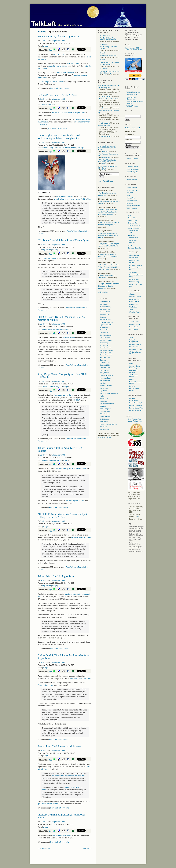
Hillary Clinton (104, 373)
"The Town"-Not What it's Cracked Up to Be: (107, 161)
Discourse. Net (134, 260)
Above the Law (134, 255)
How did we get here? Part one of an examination (108, 86)
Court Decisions (105, 338)
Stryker (52, 387)
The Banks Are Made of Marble (109, 99)
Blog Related (104, 327)
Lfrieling (104, 151)
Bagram (45, 104)
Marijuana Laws (132, 95)
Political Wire (132, 240)
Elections (103, 360)
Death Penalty (104, 345)
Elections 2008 (105, 365)
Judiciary (103, 383)
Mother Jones (134, 304)
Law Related (104, 388)
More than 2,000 (73, 64)
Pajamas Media (134, 324)
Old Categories (105, 411)
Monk (139, 516)
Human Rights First (136, 405)
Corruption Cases (106, 335)
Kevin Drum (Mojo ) (134, 228)
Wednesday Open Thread (108, 56)
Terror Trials (104, 422)
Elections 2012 (105, 312)
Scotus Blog (133, 272)
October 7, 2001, (59, 54)
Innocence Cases (106, 378)
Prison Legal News (136, 411)
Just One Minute (135, 322)
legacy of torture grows (64, 197)
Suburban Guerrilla (134, 248)
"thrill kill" (46, 387)
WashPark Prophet (136, 349)
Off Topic (103, 406)
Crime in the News (106, 340)
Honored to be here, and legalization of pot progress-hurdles (108, 148)
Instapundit (130, 203)
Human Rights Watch (136, 408)
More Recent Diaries (106, 181)
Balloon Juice (132, 220)
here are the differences (66, 73)
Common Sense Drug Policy (135, 367)
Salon (131, 309)
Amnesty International (133, 399)
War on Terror (104, 429)
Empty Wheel (131, 198)
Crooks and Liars (132, 190)
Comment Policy (136, 50)
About (132, 48)
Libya (56, 148)
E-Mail (127, 50)
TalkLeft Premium (132, 106)
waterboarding (47, 148)
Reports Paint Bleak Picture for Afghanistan (60, 746)
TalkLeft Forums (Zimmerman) (132, 98)
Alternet (132, 294)
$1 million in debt (68, 338)
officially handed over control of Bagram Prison (68, 113)
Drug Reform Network (134, 371)
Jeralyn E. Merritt (132, 159)
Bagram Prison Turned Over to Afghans (58, 95)
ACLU (131, 364)
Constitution (104, 332)
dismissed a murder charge (64, 395)
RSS (137, 48)
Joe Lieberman (105, 380)
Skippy (130, 245)
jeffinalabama (105, 96)
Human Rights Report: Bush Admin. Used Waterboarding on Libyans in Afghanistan (59, 137)
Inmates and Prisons (107, 375)
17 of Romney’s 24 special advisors (51, 82)
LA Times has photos (49, 258)
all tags (45, 46)
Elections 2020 (105, 368)
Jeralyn (43, 41)
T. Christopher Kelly (133, 169)
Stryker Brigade (58, 329)
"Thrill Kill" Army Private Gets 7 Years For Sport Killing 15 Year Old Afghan (62, 516)
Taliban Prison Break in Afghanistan (56, 576)
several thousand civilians (58, 66)
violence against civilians (75, 501)
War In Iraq (103, 427)
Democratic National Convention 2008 (106, 351)
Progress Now (134, 347)
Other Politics (104, 414)
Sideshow (131, 243)
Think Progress (132, 208)
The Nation (133, 307)
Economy (103, 317)
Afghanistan (46, 250)
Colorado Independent (133, 341)
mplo (103, 164)
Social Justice (104, 419)
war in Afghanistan (49, 460)
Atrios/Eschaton (132, 188)
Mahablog (131, 235)
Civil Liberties (104, 330)
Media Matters (134, 302)
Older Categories (105, 409)
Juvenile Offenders (106, 386)
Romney (74, 148)
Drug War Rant (133, 223)
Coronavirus (104, 304)
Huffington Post (134, 299)
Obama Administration (107, 404)
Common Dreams (135, 297)
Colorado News (105, 302)
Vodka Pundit (134, 329)
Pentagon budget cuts (46, 685)
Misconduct (104, 401)
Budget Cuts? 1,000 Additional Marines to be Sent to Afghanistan (109, 286)
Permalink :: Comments (59, 88)
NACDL (132, 379)
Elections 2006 (105, 363)
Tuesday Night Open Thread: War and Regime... (109, 63)
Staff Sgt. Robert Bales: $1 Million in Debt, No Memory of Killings (108, 235)
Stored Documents (106, 355)
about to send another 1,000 (80, 679)
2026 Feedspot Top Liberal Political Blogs (135, 420)
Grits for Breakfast (134, 226)
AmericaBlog (132, 218)
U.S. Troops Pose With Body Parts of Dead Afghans (64, 240)
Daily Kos (130, 193)
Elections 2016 (105, 309)
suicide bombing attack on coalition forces (72, 469)
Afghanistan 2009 (59, 41)
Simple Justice (134, 279)
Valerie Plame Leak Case (108, 424)
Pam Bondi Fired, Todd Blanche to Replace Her (108, 39)
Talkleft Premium (105, 416)
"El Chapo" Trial (105, 357)
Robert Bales (47, 329)
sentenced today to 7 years (81, 537)
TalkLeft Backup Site (133, 92)
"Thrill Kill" (77, 400)
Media (102, 396)
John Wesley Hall (132, 172)
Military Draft (104, 398)
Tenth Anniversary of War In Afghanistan (58, 37)
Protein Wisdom (135, 327)
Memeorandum (132, 180)
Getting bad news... (105, 125)
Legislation (103, 391)
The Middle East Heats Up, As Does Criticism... (110, 72)
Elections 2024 (105, 314)
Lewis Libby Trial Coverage (109, 393)
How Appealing (132, 200)
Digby (128, 195)
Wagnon (59, 387)
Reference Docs (105, 320)
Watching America (135, 312)
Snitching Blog (134, 282)
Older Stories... (103, 292)
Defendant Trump (106, 307)
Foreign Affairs (105, 370)
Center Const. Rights (136, 403)
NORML (132, 386)
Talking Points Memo (134, 206)
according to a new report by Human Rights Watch (72, 199)
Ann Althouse (134, 258)
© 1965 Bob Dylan (104, 437)
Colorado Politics (135, 344)
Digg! (51, 50)
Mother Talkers (133, 238)
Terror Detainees (105, 348)
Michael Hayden (64, 148)
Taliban (59, 460)
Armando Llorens (132, 167)
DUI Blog (132, 263)
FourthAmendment (136, 265)
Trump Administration (107, 322)
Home (41, 32)
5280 (130, 215)
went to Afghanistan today (62, 835)
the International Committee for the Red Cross (69, 776)
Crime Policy (104, 343)
